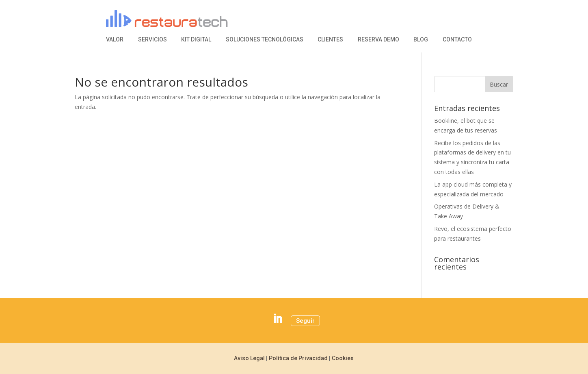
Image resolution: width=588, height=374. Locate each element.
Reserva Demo (378, 40)
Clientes (330, 40)
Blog (421, 40)
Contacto (457, 40)
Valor (115, 40)
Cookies (343, 358)
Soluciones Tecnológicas (265, 40)
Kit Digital (196, 40)
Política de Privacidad (298, 358)
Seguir (305, 321)
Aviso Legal (249, 358)
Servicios (152, 40)
